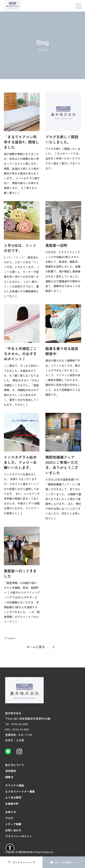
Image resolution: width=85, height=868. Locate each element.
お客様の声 (12, 804)
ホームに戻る (36, 647)
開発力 (9, 777)
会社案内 (11, 771)
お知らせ (11, 812)
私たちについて (15, 765)
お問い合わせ (13, 830)
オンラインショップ (24, 862)
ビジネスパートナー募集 (20, 791)
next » (12, 638)
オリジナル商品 (15, 785)
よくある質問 (13, 797)
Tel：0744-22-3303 (17, 724)
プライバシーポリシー (19, 836)
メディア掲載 (13, 824)
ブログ (9, 818)
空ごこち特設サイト (66, 862)
